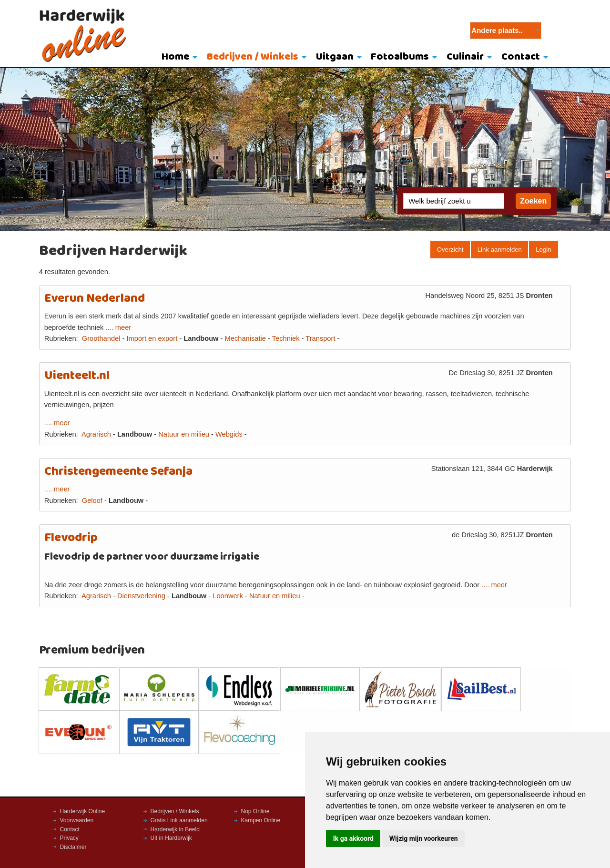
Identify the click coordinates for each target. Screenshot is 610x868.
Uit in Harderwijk (171, 838)
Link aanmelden (500, 250)
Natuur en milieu (184, 434)
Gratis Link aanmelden (179, 820)
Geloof (92, 500)
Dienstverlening (141, 596)
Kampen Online (261, 820)
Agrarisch (96, 434)
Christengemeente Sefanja (118, 472)
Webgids (229, 434)
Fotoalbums (400, 57)
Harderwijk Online (83, 811)
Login (543, 250)
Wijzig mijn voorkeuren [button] (424, 838)
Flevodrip (71, 538)
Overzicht (450, 250)
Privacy (69, 838)
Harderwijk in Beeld (175, 829)
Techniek (286, 338)
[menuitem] (178, 58)
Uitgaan (335, 57)
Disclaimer (73, 847)
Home (175, 57)
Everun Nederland (95, 299)
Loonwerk (228, 596)
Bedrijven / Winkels (253, 57)
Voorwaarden (77, 820)
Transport (320, 338)
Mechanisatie (245, 338)
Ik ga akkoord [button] (353, 838)
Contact (521, 57)
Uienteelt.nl (77, 376)
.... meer (119, 327)
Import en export (152, 338)
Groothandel (101, 338)
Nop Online (255, 811)
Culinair (465, 57)
